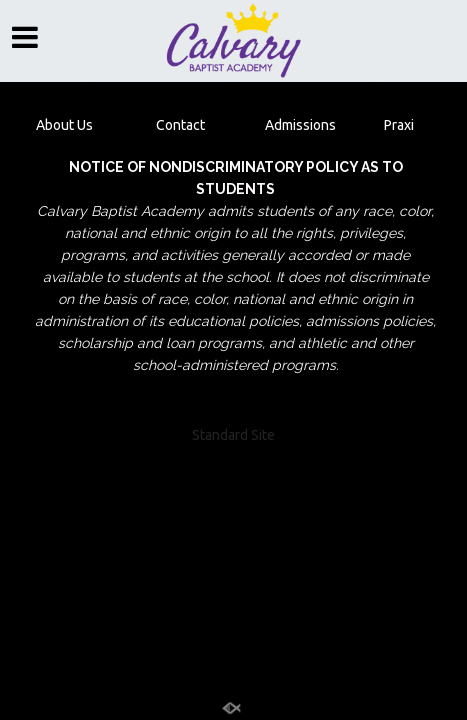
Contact (180, 125)
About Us (64, 125)
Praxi (397, 125)
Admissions (300, 125)
